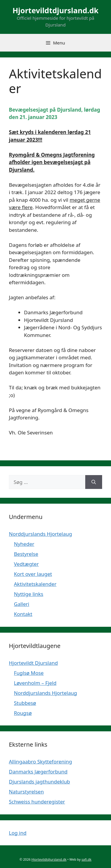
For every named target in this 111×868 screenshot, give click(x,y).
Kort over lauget (33, 574)
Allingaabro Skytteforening (40, 762)
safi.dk (86, 859)
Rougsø (23, 713)
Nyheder (24, 544)
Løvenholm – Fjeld (35, 683)
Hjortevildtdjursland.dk (55, 10)
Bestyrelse (26, 554)
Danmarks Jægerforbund (38, 772)
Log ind (18, 833)
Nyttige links (29, 594)
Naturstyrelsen (26, 792)
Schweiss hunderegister (37, 802)
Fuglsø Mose (29, 673)
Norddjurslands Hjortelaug (40, 534)
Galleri (22, 604)
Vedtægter (26, 564)
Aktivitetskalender (35, 584)
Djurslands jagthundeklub (39, 782)
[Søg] (94, 482)
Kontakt (23, 614)
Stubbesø (25, 703)
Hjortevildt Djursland (33, 663)
